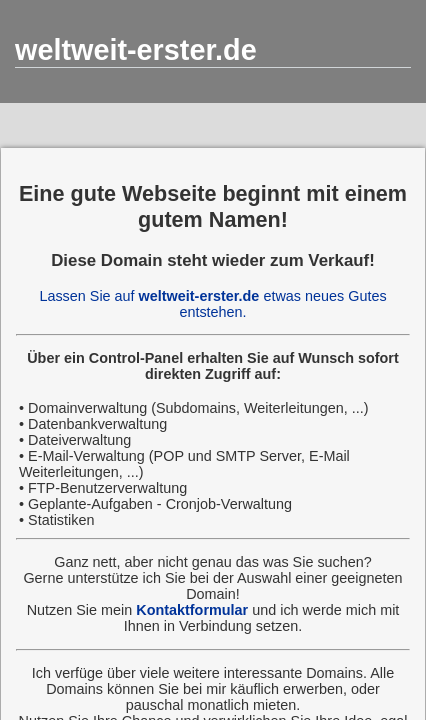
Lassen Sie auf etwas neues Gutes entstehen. (212, 304)
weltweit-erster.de (136, 50)
